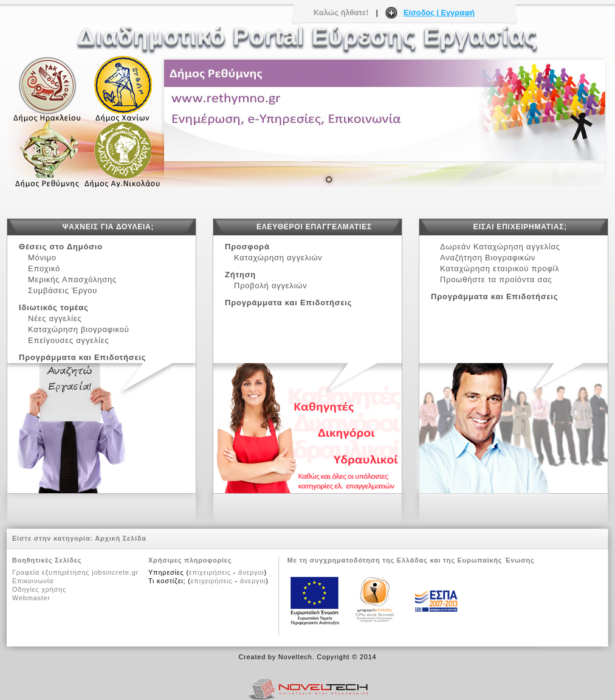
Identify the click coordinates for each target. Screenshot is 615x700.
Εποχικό (47, 269)
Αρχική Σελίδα (121, 538)
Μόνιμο (42, 258)
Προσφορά (247, 247)
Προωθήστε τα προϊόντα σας (496, 279)
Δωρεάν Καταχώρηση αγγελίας (500, 247)
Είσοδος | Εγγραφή (439, 12)
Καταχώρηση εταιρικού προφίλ (500, 269)
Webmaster (31, 598)
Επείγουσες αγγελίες (68, 340)
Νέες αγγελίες (57, 318)
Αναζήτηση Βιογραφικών (488, 258)
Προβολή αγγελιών (270, 286)
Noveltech (295, 657)
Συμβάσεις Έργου (65, 290)
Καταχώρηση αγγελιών (278, 258)
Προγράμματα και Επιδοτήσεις (82, 357)
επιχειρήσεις (210, 572)
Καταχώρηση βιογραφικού (79, 329)
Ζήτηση (240, 275)
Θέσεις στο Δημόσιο (61, 247)
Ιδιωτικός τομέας (54, 307)
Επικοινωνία (33, 581)
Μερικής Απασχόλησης (75, 279)
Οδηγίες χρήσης (39, 589)
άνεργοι (251, 572)
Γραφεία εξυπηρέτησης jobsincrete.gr (75, 572)
